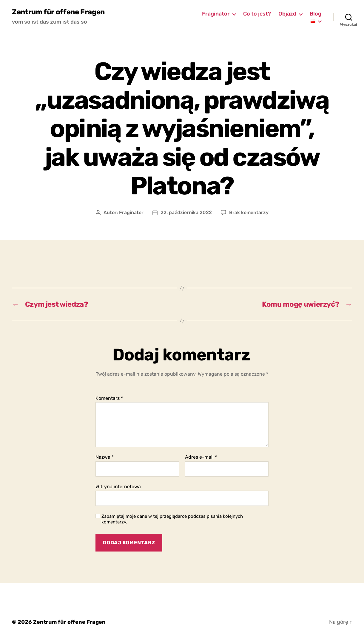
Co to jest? (257, 14)
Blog (316, 14)
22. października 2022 (186, 212)
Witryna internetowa (118, 487)
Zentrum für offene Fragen (58, 12)
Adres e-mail (201, 457)
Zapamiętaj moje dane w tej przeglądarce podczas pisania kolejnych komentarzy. (172, 519)
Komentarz (109, 398)
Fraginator (216, 14)
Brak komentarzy (249, 212)
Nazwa (105, 457)
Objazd (287, 14)
